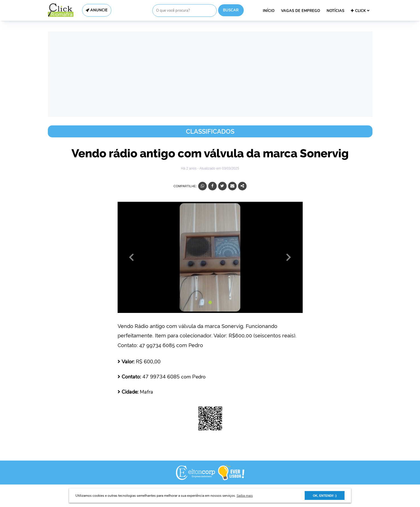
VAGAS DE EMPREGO (301, 11)
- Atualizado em (218, 168)
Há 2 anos (189, 168)
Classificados (210, 131)
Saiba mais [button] (245, 496)
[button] (132, 257)
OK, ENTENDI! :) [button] (325, 496)
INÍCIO (269, 11)
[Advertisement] (210, 74)
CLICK (360, 11)
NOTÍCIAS (335, 11)
